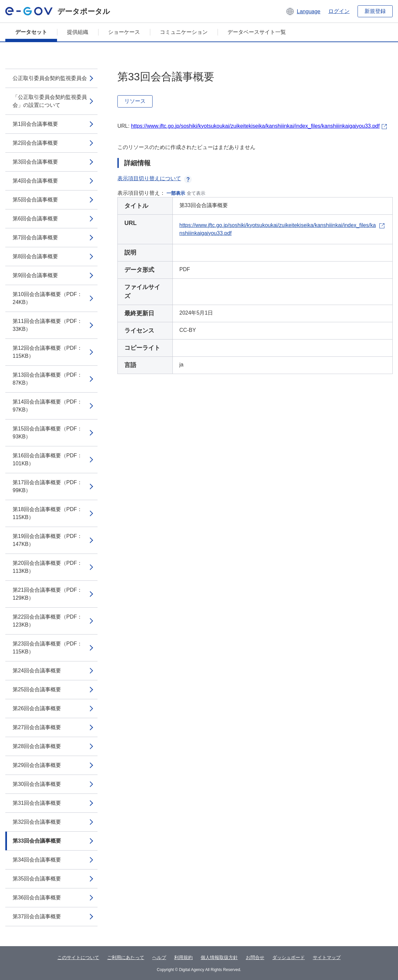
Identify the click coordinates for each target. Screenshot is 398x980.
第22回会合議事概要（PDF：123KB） (47, 621)
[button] (303, 11)
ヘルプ (159, 957)
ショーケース (124, 32)
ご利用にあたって (126, 957)
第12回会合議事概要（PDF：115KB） (47, 352)
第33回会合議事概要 (37, 841)
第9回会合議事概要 (35, 275)
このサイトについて (78, 957)
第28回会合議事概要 (37, 746)
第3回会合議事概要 (35, 162)
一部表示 (176, 193)
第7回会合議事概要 (35, 237)
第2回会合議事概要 (35, 143)
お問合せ (255, 957)
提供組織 (78, 32)
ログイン (339, 11)
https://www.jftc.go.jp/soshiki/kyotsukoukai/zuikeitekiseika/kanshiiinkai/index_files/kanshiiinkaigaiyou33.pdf (255, 126)
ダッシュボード (289, 957)
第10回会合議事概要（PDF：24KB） (47, 298)
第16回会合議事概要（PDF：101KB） (47, 459)
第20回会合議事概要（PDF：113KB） (47, 567)
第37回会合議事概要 (37, 916)
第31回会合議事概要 (37, 803)
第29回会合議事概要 (37, 765)
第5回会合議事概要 (35, 200)
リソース (135, 101)
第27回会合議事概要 (37, 727)
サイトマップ (327, 957)
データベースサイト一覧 (257, 32)
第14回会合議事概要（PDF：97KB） (47, 406)
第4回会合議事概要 (35, 181)
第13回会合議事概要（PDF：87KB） (47, 379)
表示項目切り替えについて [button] (155, 178)
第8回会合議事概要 (35, 256)
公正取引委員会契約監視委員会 (50, 78)
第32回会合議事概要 (37, 822)
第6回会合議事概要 (35, 219)
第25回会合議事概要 (37, 689)
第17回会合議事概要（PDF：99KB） (47, 486)
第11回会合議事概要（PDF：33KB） (47, 325)
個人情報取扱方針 (219, 957)
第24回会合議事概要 (37, 671)
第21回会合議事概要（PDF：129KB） (47, 594)
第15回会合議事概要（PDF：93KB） (47, 433)
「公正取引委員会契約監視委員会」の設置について (50, 101)
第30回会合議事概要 (37, 784)
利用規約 (183, 957)
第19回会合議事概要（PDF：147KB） (47, 540)
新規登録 (375, 11)
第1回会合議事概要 (35, 124)
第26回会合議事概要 (37, 708)
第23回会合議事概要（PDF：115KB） (47, 648)
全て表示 (196, 193)
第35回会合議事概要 (37, 879)
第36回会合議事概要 (37, 898)
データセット (31, 32)
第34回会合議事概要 (37, 860)
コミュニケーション (184, 32)
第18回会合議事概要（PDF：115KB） (47, 513)
